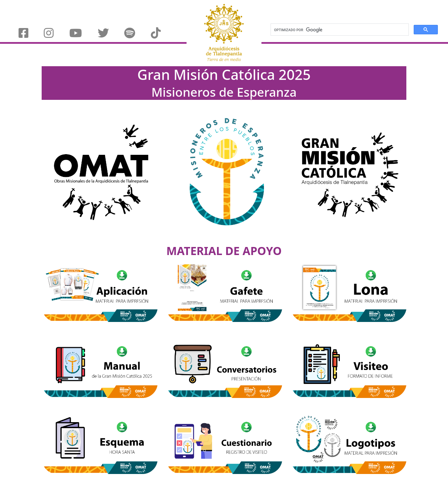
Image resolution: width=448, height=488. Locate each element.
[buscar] (339, 30)
